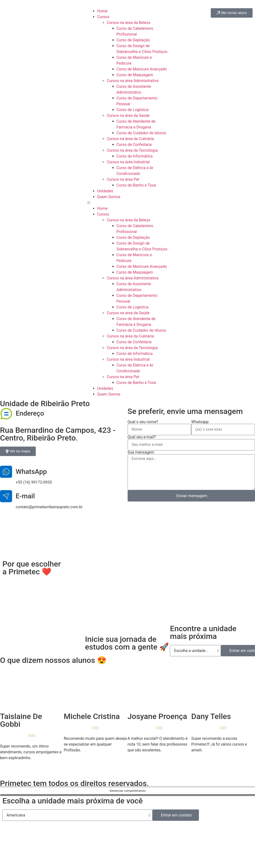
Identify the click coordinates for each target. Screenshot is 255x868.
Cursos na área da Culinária (130, 139)
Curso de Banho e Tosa (136, 185)
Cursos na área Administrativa (133, 81)
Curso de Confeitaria (134, 145)
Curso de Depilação (133, 40)
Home (102, 11)
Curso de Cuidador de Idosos (141, 133)
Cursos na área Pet (123, 179)
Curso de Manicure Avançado (142, 69)
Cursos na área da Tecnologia (132, 150)
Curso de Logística (133, 110)
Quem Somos (109, 197)
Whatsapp (200, 422)
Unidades (105, 191)
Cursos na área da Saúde (128, 116)
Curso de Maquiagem (135, 75)
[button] (128, 203)
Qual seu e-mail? (142, 437)
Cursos (103, 17)
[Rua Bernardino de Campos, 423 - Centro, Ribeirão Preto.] (127, 535)
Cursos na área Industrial (128, 162)
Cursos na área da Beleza (129, 23)
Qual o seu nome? (143, 422)
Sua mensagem (141, 452)
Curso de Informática (135, 156)
